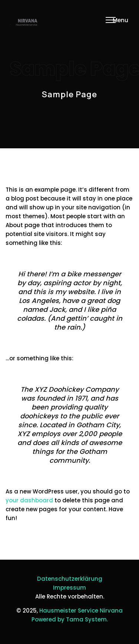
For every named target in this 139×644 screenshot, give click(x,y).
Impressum (69, 588)
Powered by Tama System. (70, 619)
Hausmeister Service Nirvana (81, 611)
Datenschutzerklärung (70, 579)
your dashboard (29, 500)
